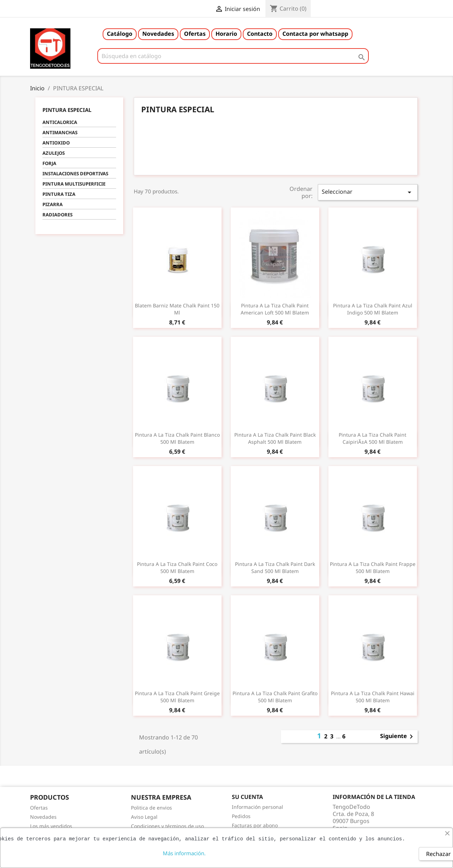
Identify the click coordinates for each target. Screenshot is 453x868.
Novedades (158, 34)
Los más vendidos (51, 826)
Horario (226, 34)
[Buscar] (233, 56)
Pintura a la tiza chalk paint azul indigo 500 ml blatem (373, 309)
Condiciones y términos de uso (167, 826)
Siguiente (398, 737)
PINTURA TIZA (59, 194)
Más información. (184, 853)
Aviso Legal (144, 817)
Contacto (260, 34)
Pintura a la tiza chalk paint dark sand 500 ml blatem (275, 568)
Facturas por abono (255, 825)
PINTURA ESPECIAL (67, 110)
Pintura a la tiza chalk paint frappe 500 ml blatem (373, 568)
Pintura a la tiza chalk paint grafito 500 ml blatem (275, 697)
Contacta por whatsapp (315, 34)
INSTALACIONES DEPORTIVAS (75, 174)
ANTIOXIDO (56, 143)
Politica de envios (151, 808)
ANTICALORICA (60, 122)
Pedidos (241, 816)
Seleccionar (368, 192)
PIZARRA (53, 204)
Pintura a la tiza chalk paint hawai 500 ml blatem (373, 697)
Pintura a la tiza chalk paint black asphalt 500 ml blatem (275, 438)
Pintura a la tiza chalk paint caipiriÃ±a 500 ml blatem (372, 438)
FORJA (49, 163)
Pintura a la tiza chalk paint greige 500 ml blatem (177, 697)
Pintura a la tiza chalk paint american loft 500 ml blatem (275, 309)
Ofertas (195, 34)
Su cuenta (247, 797)
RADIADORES (58, 215)
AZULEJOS (54, 153)
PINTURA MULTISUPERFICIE (74, 184)
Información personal (257, 807)
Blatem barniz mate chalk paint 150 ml (177, 309)
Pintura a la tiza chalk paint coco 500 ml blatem (177, 568)
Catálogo (120, 34)
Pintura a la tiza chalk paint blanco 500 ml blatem (177, 438)
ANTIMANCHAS (60, 132)
